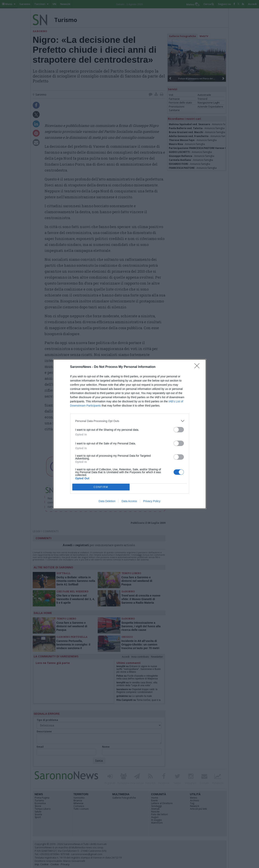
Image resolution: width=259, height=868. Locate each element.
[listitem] (130, 421)
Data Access (129, 501)
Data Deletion (107, 501)
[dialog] (130, 434)
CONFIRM (101, 487)
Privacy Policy (152, 501)
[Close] (198, 367)
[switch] (179, 430)
